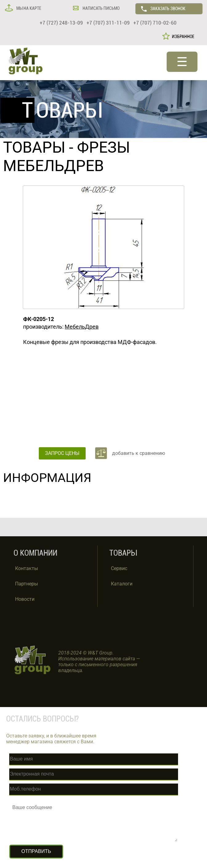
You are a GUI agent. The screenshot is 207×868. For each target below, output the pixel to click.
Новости (25, 599)
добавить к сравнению (139, 453)
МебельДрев (82, 327)
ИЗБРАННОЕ (182, 37)
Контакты (26, 568)
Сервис (119, 568)
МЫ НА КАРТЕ (28, 8)
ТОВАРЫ (34, 147)
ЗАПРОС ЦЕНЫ (62, 453)
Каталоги (122, 584)
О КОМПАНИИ (35, 553)
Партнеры (26, 584)
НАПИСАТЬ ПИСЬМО (101, 8)
